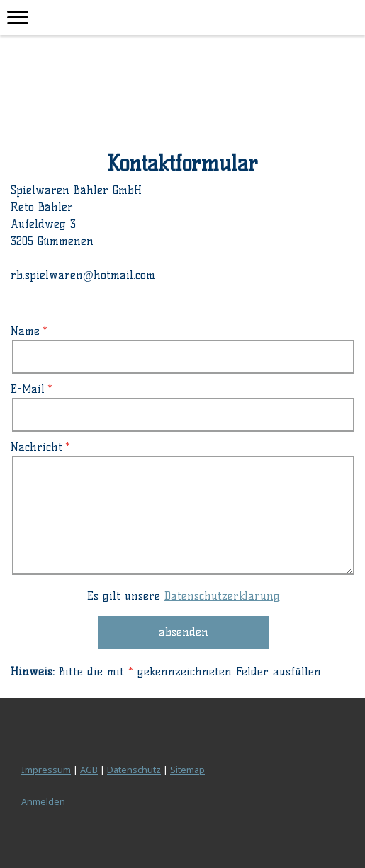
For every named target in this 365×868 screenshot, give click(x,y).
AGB (89, 770)
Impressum (46, 770)
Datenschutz (134, 770)
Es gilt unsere (184, 596)
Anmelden (43, 801)
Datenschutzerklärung (222, 596)
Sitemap (187, 770)
